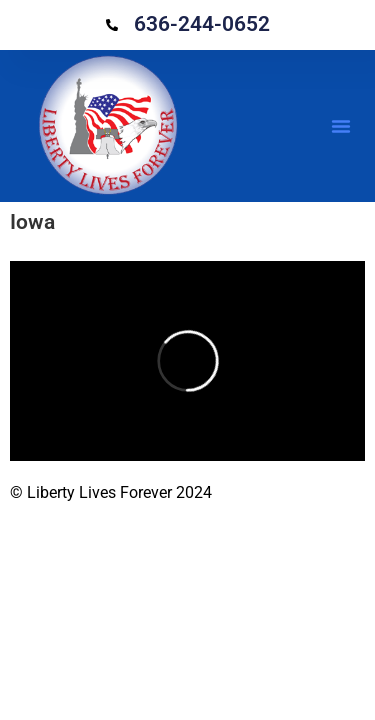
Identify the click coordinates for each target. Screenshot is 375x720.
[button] (341, 126)
